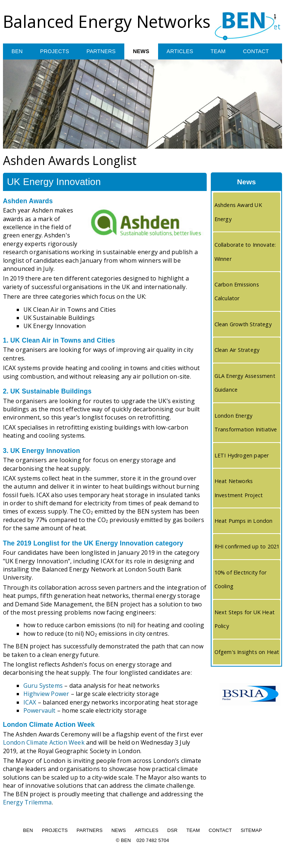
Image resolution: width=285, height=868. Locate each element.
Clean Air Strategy (237, 350)
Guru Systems (43, 686)
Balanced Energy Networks (107, 21)
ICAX (30, 702)
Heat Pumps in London (244, 521)
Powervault (40, 711)
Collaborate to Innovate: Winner (245, 252)
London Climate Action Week (44, 743)
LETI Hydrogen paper (242, 456)
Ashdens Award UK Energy (238, 212)
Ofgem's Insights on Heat (247, 652)
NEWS (143, 52)
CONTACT (259, 52)
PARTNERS (102, 52)
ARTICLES (182, 52)
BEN (17, 52)
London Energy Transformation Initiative (246, 423)
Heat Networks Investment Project (239, 488)
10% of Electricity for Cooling (240, 580)
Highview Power (46, 694)
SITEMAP (251, 831)
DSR (173, 831)
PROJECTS (55, 52)
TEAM (221, 52)
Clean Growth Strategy (243, 325)
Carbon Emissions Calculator (237, 292)
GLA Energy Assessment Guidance (245, 383)
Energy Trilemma (27, 803)
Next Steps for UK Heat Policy (245, 619)
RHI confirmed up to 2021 (247, 547)
